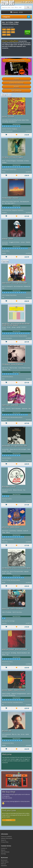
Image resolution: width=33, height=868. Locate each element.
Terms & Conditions (6, 837)
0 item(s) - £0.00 (16, 12)
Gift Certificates (5, 852)
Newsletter (4, 866)
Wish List (3, 864)
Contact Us (9, 820)
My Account (4, 860)
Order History (5, 862)
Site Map (3, 854)
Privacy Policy (5, 842)
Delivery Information (7, 838)
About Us (4, 840)
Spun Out (8, 3)
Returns (3, 850)
